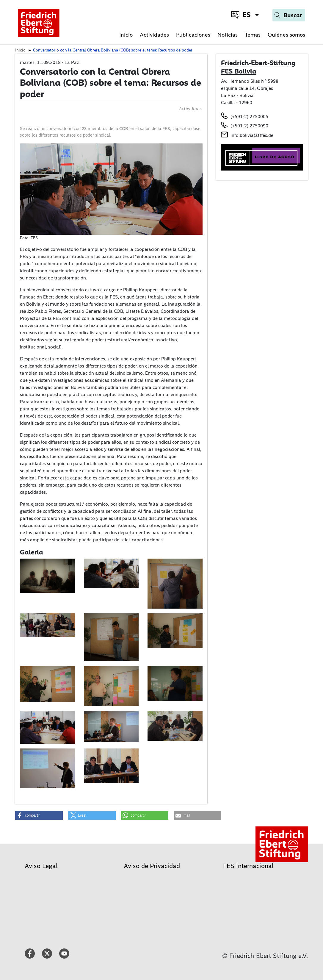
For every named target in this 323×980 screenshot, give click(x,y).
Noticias (228, 35)
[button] (39, 815)
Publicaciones (193, 35)
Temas (253, 35)
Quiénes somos (286, 35)
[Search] (289, 15)
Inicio (126, 35)
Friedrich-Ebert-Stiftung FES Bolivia (258, 67)
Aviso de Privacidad (152, 866)
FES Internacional (248, 866)
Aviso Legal (41, 866)
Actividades (154, 35)
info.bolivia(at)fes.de (252, 135)
